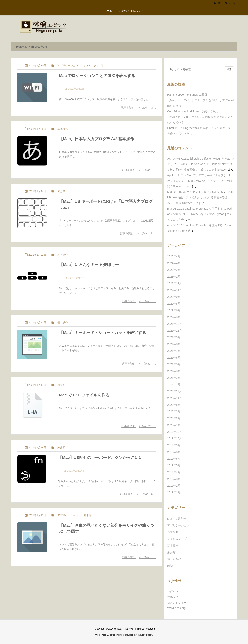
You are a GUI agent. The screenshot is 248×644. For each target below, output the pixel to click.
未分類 (61, 191)
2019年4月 (174, 472)
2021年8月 (174, 344)
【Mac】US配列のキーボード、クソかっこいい (100, 458)
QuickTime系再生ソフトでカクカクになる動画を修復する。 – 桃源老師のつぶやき (200, 197)
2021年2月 (174, 378)
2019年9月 (174, 445)
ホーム (23, 47)
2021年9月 (174, 337)
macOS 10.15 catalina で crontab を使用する (195, 209)
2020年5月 (174, 405)
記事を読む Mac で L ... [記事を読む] (139, 426)
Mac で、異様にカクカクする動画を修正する (195, 192)
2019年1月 (174, 492)
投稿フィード (176, 597)
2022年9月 (174, 297)
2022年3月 (174, 317)
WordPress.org (176, 608)
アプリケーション (68, 66)
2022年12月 (175, 283)
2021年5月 (174, 364)
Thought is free (144, 635)
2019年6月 (174, 459)
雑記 (170, 566)
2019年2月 (174, 486)
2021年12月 (175, 324)
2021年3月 (174, 371)
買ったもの (174, 559)
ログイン (173, 591)
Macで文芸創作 (177, 519)
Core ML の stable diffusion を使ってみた (193, 111)
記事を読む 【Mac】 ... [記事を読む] (139, 170)
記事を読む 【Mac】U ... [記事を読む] (138, 233)
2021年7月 (174, 351)
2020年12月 (175, 391)
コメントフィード (178, 603)
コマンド (63, 385)
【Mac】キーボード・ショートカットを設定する (103, 333)
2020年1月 (174, 425)
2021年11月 (175, 331)
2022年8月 (174, 304)
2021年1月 (174, 384)
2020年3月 (174, 411)
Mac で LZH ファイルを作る (84, 395)
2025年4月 (174, 256)
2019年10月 (175, 438)
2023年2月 (174, 270)
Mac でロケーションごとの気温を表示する (97, 76)
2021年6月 (174, 358)
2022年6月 (174, 310)
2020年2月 (174, 418)
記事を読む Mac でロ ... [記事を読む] (138, 108)
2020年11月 (175, 398)
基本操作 (63, 129)
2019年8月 (174, 452)
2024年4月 (174, 263)
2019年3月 (174, 479)
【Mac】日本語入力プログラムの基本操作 (97, 139)
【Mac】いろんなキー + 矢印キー (89, 265)
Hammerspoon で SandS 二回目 (187, 95)
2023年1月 (174, 277)
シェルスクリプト (94, 66)
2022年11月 (175, 290)
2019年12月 (175, 432)
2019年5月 (174, 465)
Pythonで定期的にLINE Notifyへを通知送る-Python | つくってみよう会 (200, 214)
